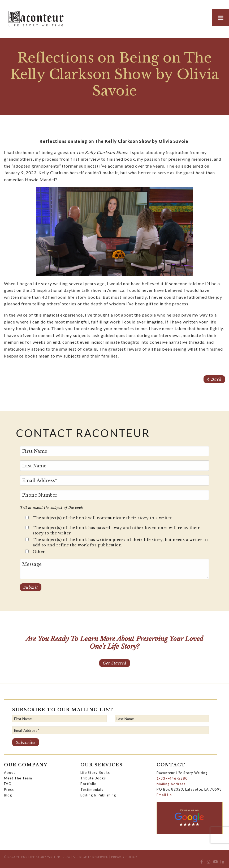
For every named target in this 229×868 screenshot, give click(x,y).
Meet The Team (18, 778)
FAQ (8, 784)
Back (214, 379)
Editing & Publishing (98, 795)
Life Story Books (95, 773)
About (10, 773)
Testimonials (92, 790)
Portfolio (88, 784)
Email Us (164, 795)
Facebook (202, 863)
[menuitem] (202, 863)
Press (9, 790)
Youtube (216, 863)
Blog (8, 795)
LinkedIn (222, 863)
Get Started (115, 663)
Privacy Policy (124, 857)
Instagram (208, 863)
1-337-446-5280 (172, 778)
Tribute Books (93, 778)
